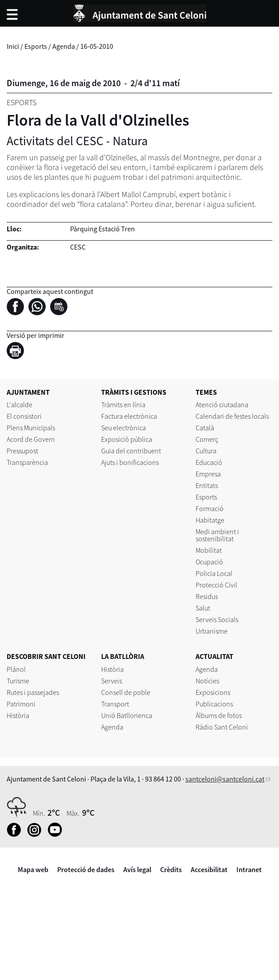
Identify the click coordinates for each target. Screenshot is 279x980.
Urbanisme (212, 631)
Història (18, 715)
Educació (209, 462)
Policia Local (214, 573)
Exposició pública (127, 439)
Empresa (208, 474)
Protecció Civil (216, 585)
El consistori (24, 416)
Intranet (249, 869)
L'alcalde (20, 405)
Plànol (16, 669)
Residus (207, 596)
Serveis (112, 681)
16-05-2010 (97, 46)
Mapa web (33, 869)
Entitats (207, 485)
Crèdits (171, 869)
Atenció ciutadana (222, 405)
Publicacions (214, 704)
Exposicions (213, 692)
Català (205, 428)
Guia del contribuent (131, 451)
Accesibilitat (209, 869)
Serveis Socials (217, 619)
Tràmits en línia (123, 405)
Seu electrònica (124, 428)
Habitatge (210, 520)
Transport (115, 704)
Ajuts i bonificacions (130, 462)
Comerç (207, 439)
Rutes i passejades (33, 692)
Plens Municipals (31, 428)
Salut (203, 608)
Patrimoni (21, 704)
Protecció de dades (86, 869)
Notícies (207, 681)
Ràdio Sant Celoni (222, 727)
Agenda (64, 46)
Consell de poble (126, 692)
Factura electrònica (129, 416)
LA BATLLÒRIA (123, 656)
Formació (210, 508)
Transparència (27, 462)
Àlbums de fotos (219, 715)
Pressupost (22, 451)
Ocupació (209, 562)
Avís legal (137, 869)
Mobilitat (209, 550)
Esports (36, 46)
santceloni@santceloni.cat (225, 779)
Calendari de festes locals (232, 416)
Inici (13, 46)
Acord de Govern (31, 439)
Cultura (206, 451)
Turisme (18, 681)
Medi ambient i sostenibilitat (217, 535)
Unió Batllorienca (127, 715)
